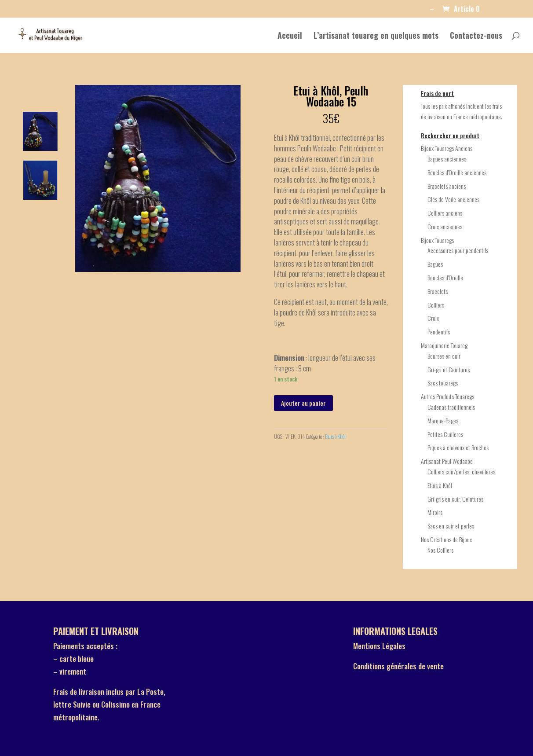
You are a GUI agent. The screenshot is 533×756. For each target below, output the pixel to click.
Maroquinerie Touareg (444, 345)
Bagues (435, 264)
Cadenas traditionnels (451, 407)
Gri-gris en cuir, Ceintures (455, 499)
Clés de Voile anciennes (453, 199)
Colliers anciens (445, 213)
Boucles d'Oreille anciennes (457, 172)
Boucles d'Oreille (445, 277)
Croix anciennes (445, 226)
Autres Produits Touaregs (447, 396)
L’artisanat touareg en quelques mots (376, 37)
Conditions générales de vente (398, 666)
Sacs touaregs (443, 383)
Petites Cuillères (445, 434)
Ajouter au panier (303, 403)
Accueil (290, 37)
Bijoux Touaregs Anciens (447, 148)
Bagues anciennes (447, 159)
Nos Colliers (440, 550)
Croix (433, 318)
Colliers (436, 305)
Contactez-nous (476, 37)
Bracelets (438, 291)
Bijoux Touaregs (437, 240)
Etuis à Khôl (335, 436)
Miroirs (435, 512)
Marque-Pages (443, 420)
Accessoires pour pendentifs (458, 250)
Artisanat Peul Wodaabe (447, 461)
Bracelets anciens (447, 186)
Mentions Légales (379, 646)
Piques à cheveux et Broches (458, 447)
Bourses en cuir (444, 356)
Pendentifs (439, 332)
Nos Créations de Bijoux (446, 539)
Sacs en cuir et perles (451, 526)
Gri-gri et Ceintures (449, 369)
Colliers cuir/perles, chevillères (461, 472)
